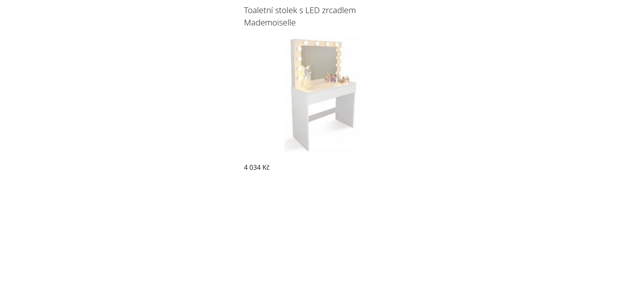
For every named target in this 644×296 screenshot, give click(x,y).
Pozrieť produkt (371, 167)
